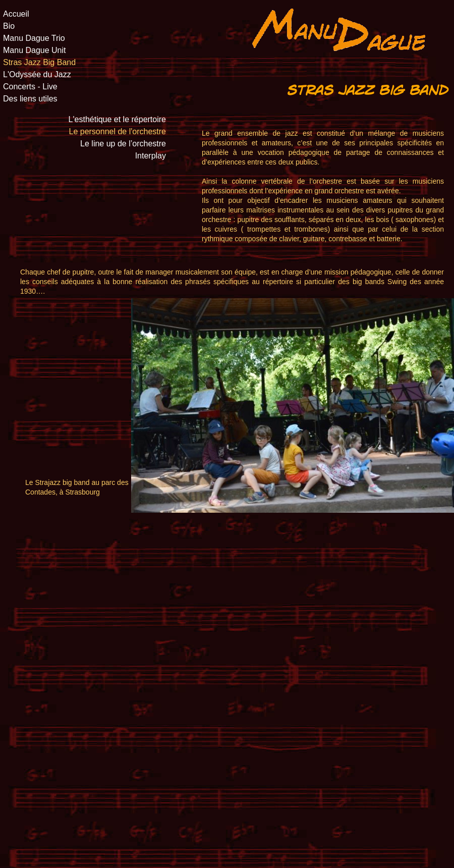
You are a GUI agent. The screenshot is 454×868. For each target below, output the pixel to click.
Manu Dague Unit (35, 50)
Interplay (151, 156)
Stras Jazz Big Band (39, 63)
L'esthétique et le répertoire (117, 120)
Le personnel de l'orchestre (117, 132)
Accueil (16, 14)
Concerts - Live (30, 87)
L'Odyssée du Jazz (37, 75)
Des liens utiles (30, 99)
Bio (9, 26)
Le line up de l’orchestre (123, 144)
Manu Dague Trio (34, 38)
